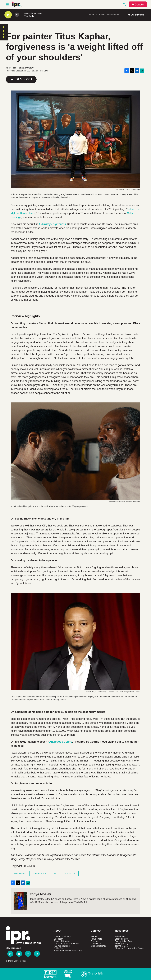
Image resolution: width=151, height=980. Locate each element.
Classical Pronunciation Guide (129, 948)
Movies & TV (39, 874)
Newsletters (96, 939)
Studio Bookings (98, 946)
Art (55, 874)
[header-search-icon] (124, 4)
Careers (94, 941)
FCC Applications (62, 946)
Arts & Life (70, 874)
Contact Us (96, 943)
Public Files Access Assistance (68, 951)
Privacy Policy (122, 943)
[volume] (17, 15)
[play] (8, 15)
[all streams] (136, 15)
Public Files (59, 948)
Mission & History (62, 936)
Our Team (58, 939)
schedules (4, 32)
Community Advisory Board (67, 943)
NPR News (19, 874)
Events (94, 936)
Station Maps (121, 939)
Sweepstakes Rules (124, 941)
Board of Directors (62, 941)
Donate (139, 5)
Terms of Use (121, 946)
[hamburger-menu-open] (7, 4)
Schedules (120, 936)
